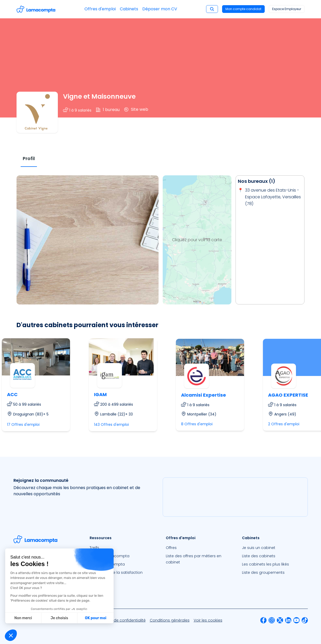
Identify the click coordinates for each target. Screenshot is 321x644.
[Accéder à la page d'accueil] (36, 9)
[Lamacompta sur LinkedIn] (288, 620)
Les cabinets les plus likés (265, 564)
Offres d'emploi (100, 9)
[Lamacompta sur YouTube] (296, 620)
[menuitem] (123, 548)
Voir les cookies (208, 620)
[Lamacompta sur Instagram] (272, 620)
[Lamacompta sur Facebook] (263, 620)
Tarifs (94, 548)
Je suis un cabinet (259, 548)
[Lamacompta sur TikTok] (305, 620)
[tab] (29, 159)
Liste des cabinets (259, 556)
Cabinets (129, 9)
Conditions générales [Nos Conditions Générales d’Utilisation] (170, 620)
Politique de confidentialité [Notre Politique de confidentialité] (121, 620)
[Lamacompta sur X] (280, 620)
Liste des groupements (263, 572)
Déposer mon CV (160, 9)
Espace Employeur (287, 9)
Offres (171, 548)
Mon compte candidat (243, 9)
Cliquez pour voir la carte (197, 240)
